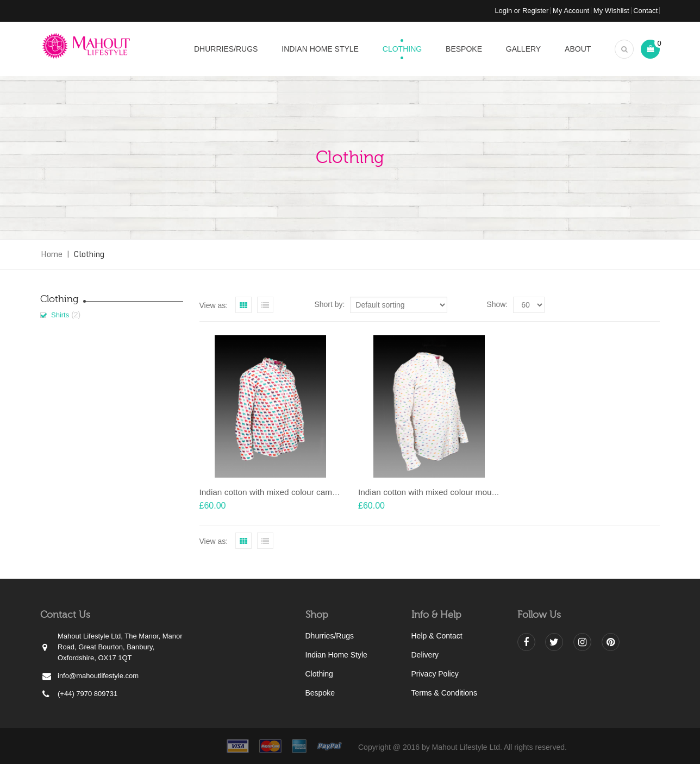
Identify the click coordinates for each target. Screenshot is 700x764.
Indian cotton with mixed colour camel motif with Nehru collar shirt (321, 492)
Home (52, 254)
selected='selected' (529, 305)
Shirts (60, 315)
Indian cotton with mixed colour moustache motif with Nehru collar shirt (489, 492)
